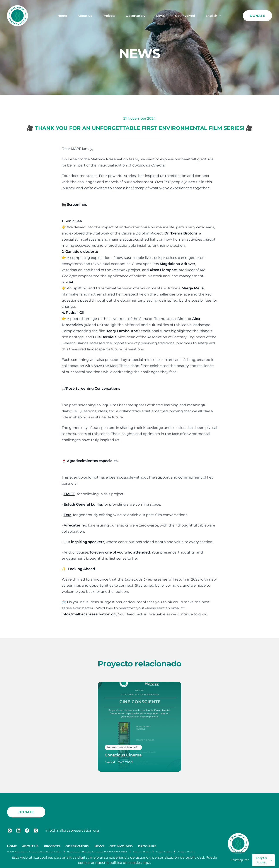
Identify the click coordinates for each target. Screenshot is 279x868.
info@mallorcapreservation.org (72, 830)
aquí (146, 863)
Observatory (136, 16)
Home (62, 16)
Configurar (240, 860)
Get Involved (185, 16)
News (160, 16)
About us (85, 16)
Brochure (147, 846)
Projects (109, 16)
